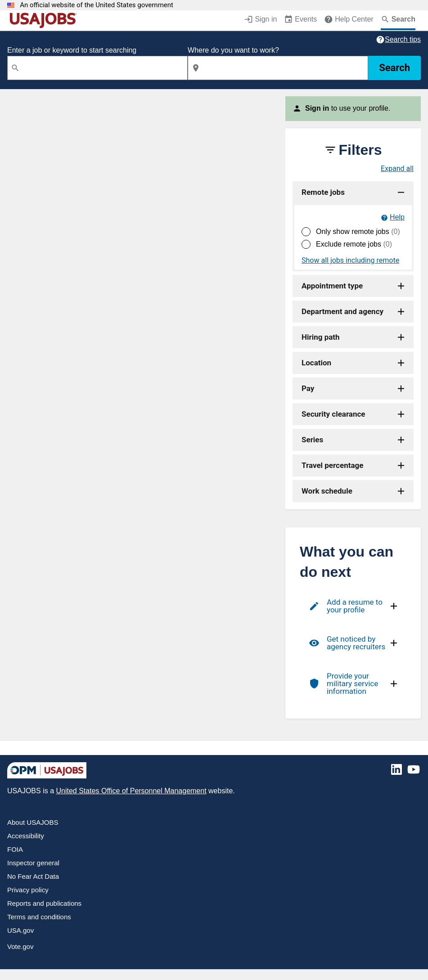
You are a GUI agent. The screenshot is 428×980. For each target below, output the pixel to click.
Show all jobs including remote (350, 261)
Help (397, 217)
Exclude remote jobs (354, 244)
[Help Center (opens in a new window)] (349, 20)
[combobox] (97, 68)
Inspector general (33, 863)
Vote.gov (20, 946)
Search (394, 68)
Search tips (403, 39)
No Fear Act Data (33, 876)
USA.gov (20, 930)
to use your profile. (348, 108)
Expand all (397, 169)
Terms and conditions (39, 917)
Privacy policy (28, 890)
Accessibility (26, 836)
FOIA (15, 849)
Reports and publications (44, 903)
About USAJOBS (33, 822)
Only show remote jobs (358, 232)
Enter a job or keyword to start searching (72, 50)
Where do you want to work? (233, 50)
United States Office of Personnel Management (131, 791)
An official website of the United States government (97, 5)
